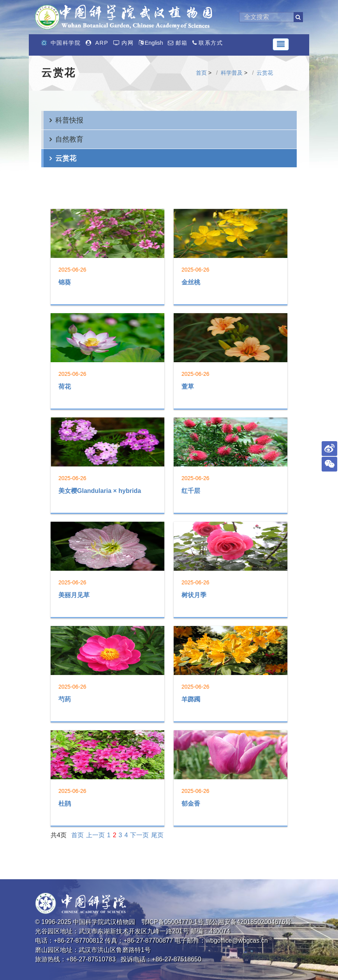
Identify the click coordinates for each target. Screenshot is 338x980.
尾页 (157, 835)
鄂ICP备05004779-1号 (173, 922)
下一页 (139, 835)
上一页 (95, 835)
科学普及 (232, 73)
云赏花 (265, 73)
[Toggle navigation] (281, 44)
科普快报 (69, 120)
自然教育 (69, 139)
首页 (201, 73)
